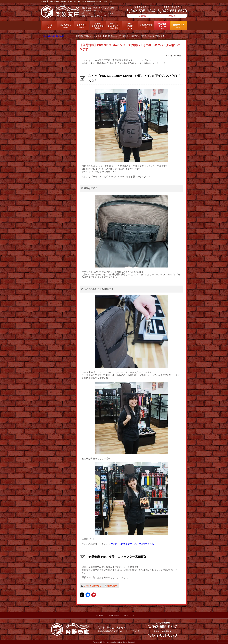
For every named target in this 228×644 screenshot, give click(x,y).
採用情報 (172, 16)
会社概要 (142, 16)
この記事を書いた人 (92, 586)
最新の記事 (112, 586)
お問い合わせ (114, 615)
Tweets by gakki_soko (53, 36)
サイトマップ (129, 615)
